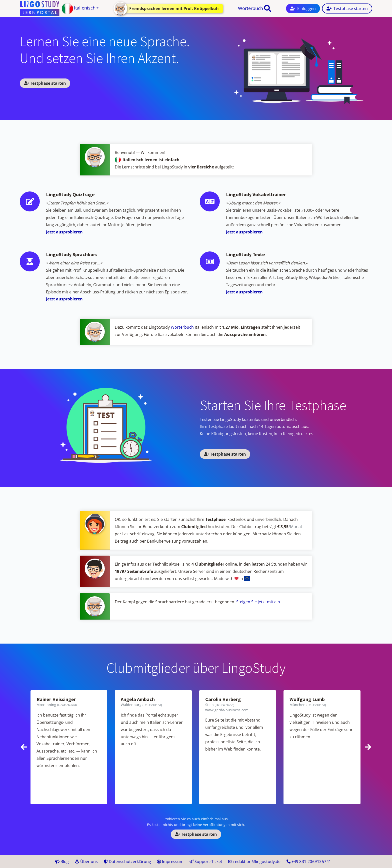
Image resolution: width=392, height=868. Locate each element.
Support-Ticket (206, 862)
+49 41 (309, 862)
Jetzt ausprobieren (64, 232)
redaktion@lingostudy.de (254, 862)
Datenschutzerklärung (127, 862)
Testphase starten (45, 83)
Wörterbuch (250, 8)
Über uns (86, 862)
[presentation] (24, 747)
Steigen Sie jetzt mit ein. (259, 602)
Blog (62, 862)
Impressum (170, 862)
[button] (80, 9)
